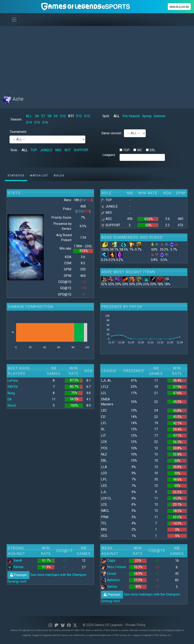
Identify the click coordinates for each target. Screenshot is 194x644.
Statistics (16, 175)
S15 (37, 122)
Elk (10, 399)
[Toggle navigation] (14, 20)
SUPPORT (81, 150)
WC (140, 150)
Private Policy (135, 625)
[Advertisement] (97, 58)
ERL (153, 150)
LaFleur (13, 380)
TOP (34, 150)
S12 (79, 116)
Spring (147, 116)
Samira (109, 587)
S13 (87, 116)
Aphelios (110, 580)
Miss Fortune (114, 567)
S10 (63, 116)
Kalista (15, 567)
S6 (37, 116)
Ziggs (108, 560)
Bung (11, 393)
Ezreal (109, 574)
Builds (59, 175)
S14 (29, 122)
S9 (56, 116)
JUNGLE (46, 150)
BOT (68, 150)
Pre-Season (131, 116)
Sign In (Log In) (179, 7)
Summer (160, 116)
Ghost (12, 405)
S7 (43, 116)
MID (58, 150)
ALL (29, 116)
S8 (49, 116)
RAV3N (12, 387)
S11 (71, 116)
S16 (45, 122)
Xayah (15, 560)
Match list (39, 175)
